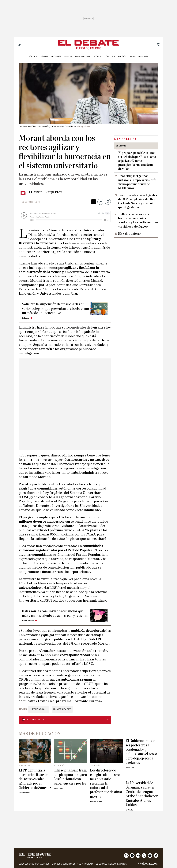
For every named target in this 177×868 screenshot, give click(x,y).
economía (56, 56)
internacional (83, 56)
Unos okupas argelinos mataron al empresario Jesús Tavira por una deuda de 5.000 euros (137, 182)
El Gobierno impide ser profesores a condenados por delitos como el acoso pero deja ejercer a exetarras (141, 752)
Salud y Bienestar (139, 56)
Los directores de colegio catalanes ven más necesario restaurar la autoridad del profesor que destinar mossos (106, 783)
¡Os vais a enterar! (130, 234)
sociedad (98, 56)
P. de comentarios (117, 864)
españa (44, 56)
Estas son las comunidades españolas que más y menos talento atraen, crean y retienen (55, 613)
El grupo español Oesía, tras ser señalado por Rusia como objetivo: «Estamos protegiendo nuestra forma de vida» (137, 161)
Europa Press (53, 192)
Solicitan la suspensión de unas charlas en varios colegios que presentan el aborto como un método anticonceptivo (55, 309)
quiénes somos (26, 864)
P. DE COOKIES (100, 864)
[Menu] (19, 45)
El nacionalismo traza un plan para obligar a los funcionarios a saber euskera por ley (71, 777)
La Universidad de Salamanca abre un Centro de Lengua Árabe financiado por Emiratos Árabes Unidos (142, 794)
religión (122, 56)
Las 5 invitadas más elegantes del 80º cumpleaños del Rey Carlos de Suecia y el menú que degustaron (138, 201)
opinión (68, 56)
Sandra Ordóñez (28, 621)
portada (33, 56)
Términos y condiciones (63, 864)
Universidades (62, 709)
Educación (39, 709)
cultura (110, 56)
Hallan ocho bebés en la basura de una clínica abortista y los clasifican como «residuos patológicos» (138, 220)
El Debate (35, 192)
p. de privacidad (85, 864)
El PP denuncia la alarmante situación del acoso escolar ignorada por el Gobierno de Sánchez (35, 779)
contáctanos (42, 864)
